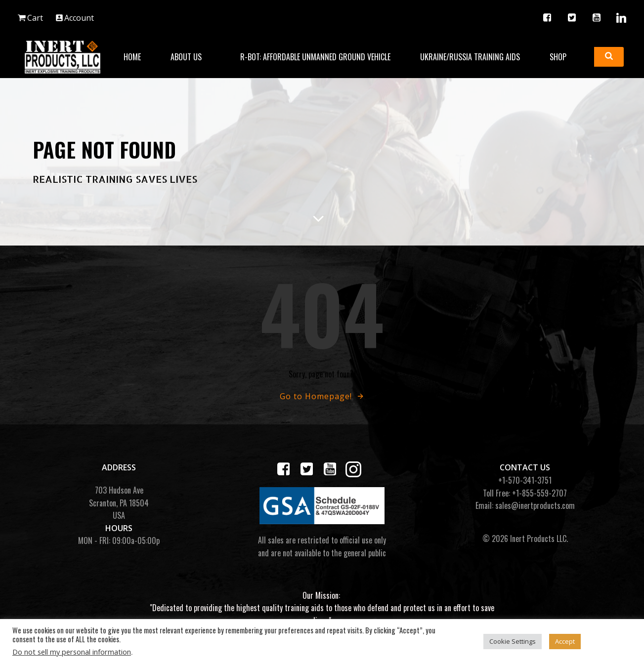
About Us (191, 57)
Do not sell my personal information (72, 652)
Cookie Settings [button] (513, 641)
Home (132, 57)
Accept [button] (565, 641)
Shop (562, 57)
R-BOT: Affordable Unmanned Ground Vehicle (315, 57)
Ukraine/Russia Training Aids (470, 57)
